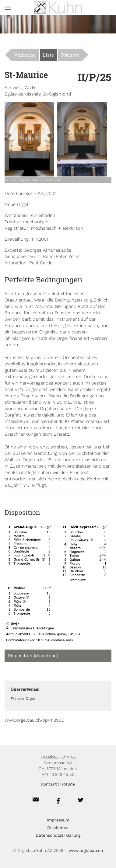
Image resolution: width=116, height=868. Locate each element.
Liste (48, 55)
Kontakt (49, 784)
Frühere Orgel (23, 699)
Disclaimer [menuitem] (58, 828)
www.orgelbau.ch (86, 850)
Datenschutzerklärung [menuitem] (58, 835)
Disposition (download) (33, 656)
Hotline (68, 784)
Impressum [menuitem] (58, 820)
